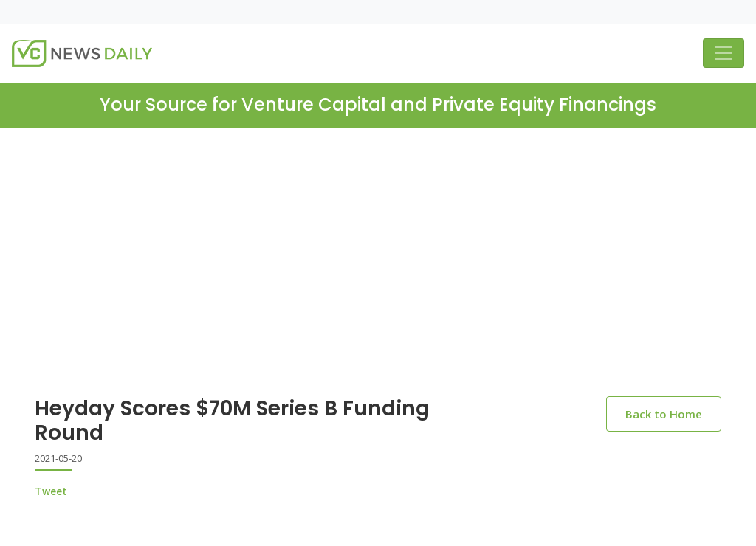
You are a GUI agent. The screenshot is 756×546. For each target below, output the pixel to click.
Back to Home (664, 414)
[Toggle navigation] (724, 53)
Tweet (51, 491)
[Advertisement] (378, 238)
